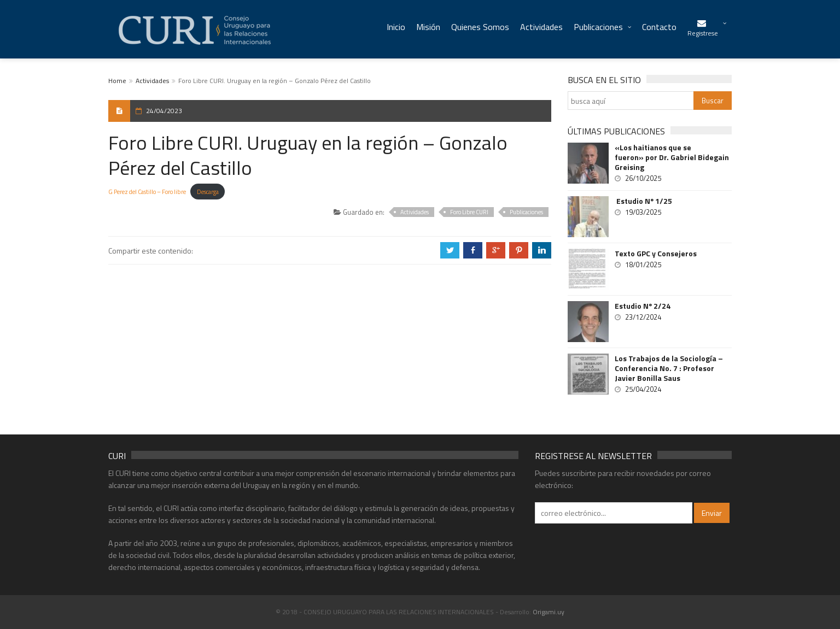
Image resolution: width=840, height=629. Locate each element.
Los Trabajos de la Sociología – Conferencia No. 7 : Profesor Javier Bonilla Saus (669, 368)
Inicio (396, 27)
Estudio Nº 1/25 (643, 201)
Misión (428, 27)
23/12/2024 (643, 317)
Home (117, 81)
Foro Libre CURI (469, 212)
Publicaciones (598, 27)
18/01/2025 (643, 264)
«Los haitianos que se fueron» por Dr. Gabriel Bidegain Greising (672, 157)
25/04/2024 (643, 389)
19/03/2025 (643, 212)
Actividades (541, 27)
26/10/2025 (643, 178)
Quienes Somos (480, 27)
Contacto (659, 27)
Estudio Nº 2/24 (643, 306)
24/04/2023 (164, 111)
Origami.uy (549, 612)
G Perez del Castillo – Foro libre (147, 192)
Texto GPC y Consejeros (656, 254)
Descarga (208, 192)
